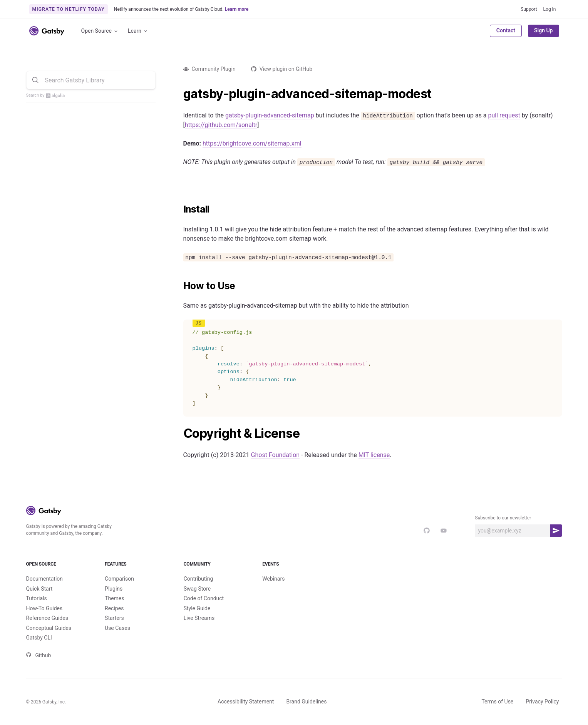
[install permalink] (179, 209)
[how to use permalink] (179, 286)
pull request (504, 115)
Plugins (114, 589)
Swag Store (197, 589)
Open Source (100, 31)
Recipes (114, 608)
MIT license (374, 455)
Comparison (119, 579)
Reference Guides (47, 618)
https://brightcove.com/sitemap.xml (252, 143)
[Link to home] (47, 31)
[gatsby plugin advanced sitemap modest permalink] (179, 94)
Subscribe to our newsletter (503, 518)
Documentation (45, 579)
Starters (114, 618)
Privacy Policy (542, 702)
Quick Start (39, 589)
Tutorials (37, 598)
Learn (138, 31)
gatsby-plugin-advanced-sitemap (270, 115)
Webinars (273, 579)
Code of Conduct (204, 598)
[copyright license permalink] (179, 434)
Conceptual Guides (49, 628)
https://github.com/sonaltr (221, 125)
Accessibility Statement (246, 702)
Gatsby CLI (39, 638)
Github (39, 655)
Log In (550, 9)
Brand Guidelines (306, 702)
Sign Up (544, 30)
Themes (114, 598)
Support (529, 9)
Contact (506, 30)
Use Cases (117, 628)
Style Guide (197, 608)
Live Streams (199, 618)
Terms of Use (497, 702)
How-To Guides (44, 608)
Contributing (199, 579)
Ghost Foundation (276, 455)
